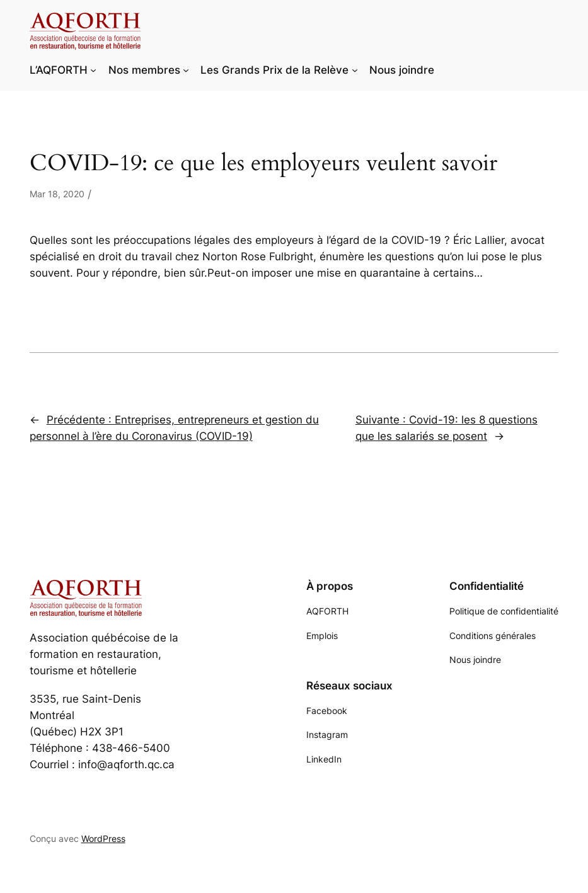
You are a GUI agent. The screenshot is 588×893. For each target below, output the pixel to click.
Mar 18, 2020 (57, 194)
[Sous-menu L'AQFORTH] (93, 70)
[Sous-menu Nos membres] (186, 70)
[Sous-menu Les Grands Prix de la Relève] (355, 70)
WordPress (103, 838)
